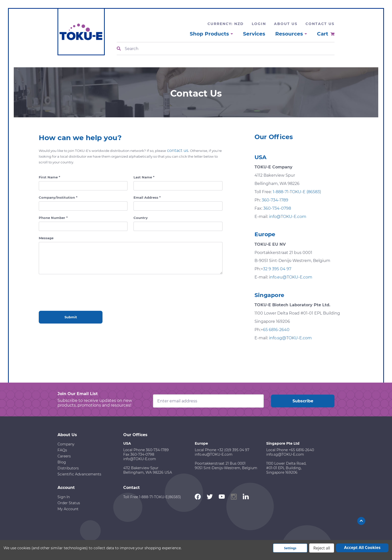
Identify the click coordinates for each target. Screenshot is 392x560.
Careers (64, 456)
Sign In (64, 497)
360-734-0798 (277, 208)
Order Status (69, 503)
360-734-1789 (275, 200)
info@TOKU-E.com (288, 217)
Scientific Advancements (79, 474)
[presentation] (77, 289)
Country (141, 218)
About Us (286, 24)
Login (259, 24)
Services (254, 34)
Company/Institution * (58, 197)
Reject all (322, 548)
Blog (62, 462)
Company (66, 444)
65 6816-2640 (276, 330)
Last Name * (144, 177)
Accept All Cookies (362, 547)
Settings (290, 548)
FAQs (62, 450)
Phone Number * (53, 218)
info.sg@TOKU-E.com (290, 338)
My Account (68, 509)
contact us (178, 151)
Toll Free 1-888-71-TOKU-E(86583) (152, 497)
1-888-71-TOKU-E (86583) (297, 192)
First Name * (49, 177)
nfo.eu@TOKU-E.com (291, 277)
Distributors (68, 468)
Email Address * (147, 197)
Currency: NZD (226, 24)
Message (46, 238)
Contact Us (320, 24)
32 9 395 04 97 (277, 269)
